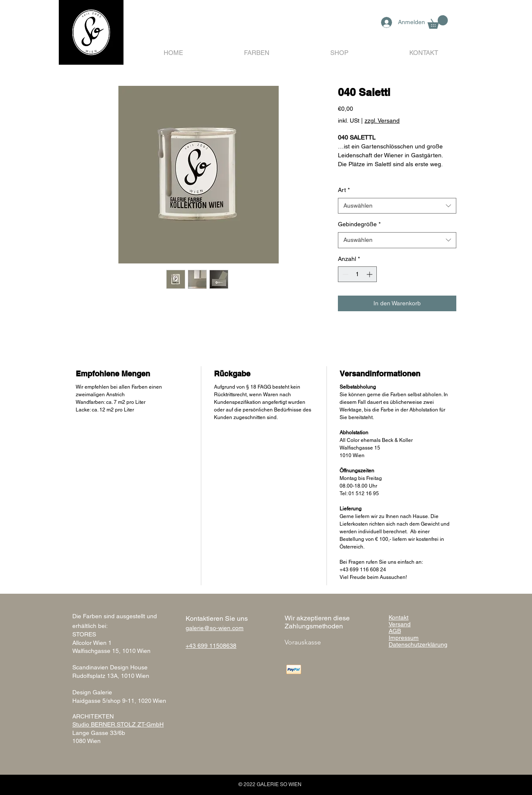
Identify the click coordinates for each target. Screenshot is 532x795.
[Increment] (370, 274)
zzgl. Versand (382, 121)
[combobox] (397, 206)
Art (344, 190)
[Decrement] (344, 274)
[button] (438, 22)
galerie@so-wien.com (215, 628)
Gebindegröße (359, 224)
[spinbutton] (357, 274)
